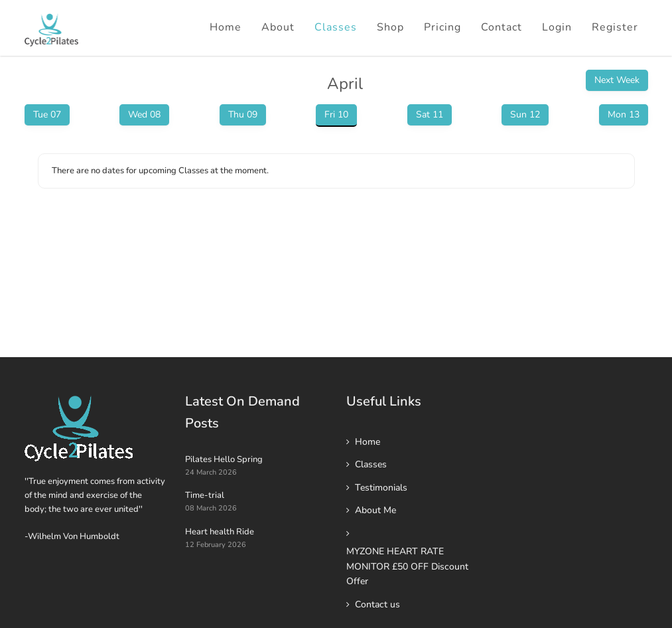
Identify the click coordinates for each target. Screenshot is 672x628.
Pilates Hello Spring (224, 459)
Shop (390, 27)
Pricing (442, 27)
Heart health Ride (220, 532)
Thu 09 (243, 115)
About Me (375, 510)
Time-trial (205, 495)
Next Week (617, 80)
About (278, 27)
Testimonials (381, 488)
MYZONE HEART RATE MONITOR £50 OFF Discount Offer (407, 566)
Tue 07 (47, 115)
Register (615, 27)
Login (557, 27)
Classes (336, 27)
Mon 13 (624, 115)
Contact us (377, 604)
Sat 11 (430, 115)
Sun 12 (525, 115)
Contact (502, 27)
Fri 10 (336, 115)
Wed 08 (144, 115)
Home (226, 27)
